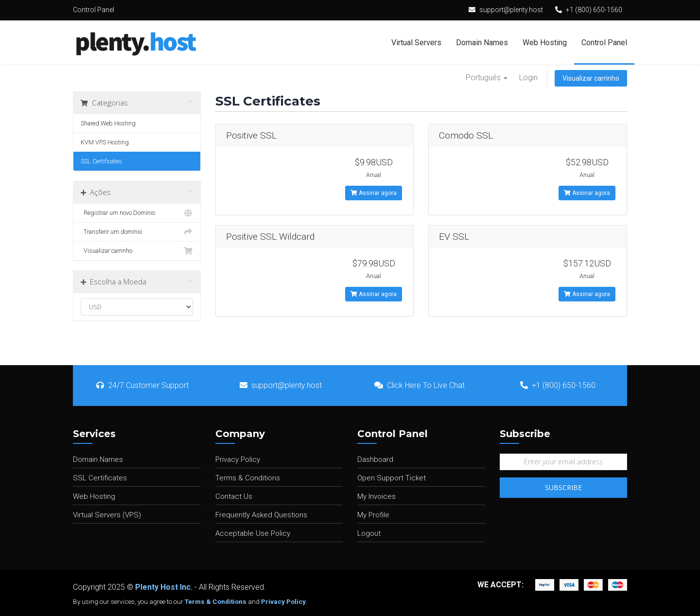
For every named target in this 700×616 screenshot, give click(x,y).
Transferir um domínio (137, 232)
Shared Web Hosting (108, 123)
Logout (369, 533)
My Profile (373, 515)
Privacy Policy (238, 459)
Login (528, 78)
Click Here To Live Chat (420, 385)
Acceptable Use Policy (253, 533)
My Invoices (376, 496)
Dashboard (375, 459)
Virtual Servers (416, 43)
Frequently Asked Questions (261, 515)
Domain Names (482, 43)
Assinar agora (374, 193)
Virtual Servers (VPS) (107, 515)
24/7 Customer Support (142, 385)
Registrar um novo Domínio (137, 213)
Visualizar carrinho (591, 78)
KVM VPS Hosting (105, 142)
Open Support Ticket (392, 478)
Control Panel (604, 43)
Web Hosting (545, 43)
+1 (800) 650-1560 (594, 10)
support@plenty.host (511, 10)
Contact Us (234, 496)
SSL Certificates (101, 161)
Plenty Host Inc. (164, 587)
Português (487, 78)
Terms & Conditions (248, 478)
